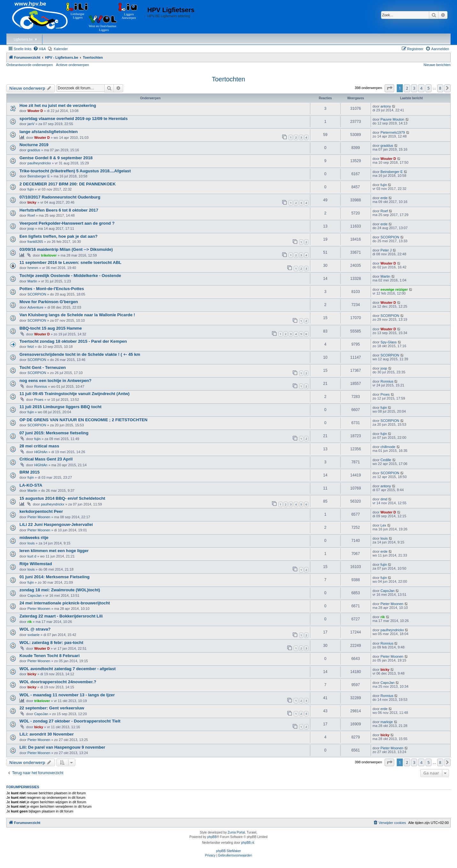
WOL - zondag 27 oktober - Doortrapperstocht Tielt (70, 721)
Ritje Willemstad (36, 564)
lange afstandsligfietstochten (48, 132)
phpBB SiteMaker (229, 851)
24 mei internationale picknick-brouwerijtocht (65, 603)
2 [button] (407, 88)
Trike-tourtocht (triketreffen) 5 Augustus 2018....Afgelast (75, 171)
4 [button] (421, 88)
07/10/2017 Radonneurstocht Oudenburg (60, 197)
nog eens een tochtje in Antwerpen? (55, 381)
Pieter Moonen (39, 517)
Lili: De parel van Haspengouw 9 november (62, 747)
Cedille (386, 460)
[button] (389, 88)
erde (384, 198)
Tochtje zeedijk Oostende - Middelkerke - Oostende (70, 276)
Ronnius (41, 386)
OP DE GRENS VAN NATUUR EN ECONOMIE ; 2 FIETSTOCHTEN (83, 420)
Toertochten (228, 79)
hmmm (33, 268)
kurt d (32, 556)
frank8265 (35, 242)
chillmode (388, 447)
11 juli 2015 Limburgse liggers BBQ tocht (60, 407)
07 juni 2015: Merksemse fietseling (54, 433)
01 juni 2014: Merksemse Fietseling (55, 577)
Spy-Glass (389, 342)
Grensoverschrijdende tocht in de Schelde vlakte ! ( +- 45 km (80, 354)
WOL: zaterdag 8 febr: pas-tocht (51, 643)
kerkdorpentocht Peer (41, 511)
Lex (383, 525)
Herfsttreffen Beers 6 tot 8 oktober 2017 (59, 210)
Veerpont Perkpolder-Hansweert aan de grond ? (67, 223)
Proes (39, 400)
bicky (32, 202)
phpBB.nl (248, 843)
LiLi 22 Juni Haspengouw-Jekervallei (56, 524)
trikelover (49, 255)
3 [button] (414, 88)
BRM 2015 (29, 472)
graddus (34, 150)
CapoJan (34, 595)
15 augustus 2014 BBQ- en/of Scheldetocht (62, 498)
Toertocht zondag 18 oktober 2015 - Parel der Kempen (73, 341)
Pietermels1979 (393, 132)
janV (31, 124)
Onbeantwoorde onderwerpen (30, 65)
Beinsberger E (39, 176)
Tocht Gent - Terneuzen (43, 367)
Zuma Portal (236, 832)
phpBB (212, 837)
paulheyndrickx (39, 163)
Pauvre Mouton (392, 119)
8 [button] (440, 88)
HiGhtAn (41, 452)
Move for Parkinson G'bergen (49, 302)
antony (386, 106)
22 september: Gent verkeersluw (52, 708)
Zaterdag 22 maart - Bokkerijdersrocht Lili (61, 616)
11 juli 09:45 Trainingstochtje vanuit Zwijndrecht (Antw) (74, 394)
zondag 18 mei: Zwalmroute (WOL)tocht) (60, 590)
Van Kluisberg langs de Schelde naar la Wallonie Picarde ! (77, 315)
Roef (31, 215)
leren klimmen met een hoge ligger (54, 551)
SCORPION (390, 237)
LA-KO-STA (31, 485)
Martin (32, 281)
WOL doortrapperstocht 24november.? (58, 682)
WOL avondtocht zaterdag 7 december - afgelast (68, 669)
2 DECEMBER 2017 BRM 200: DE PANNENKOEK (68, 184)
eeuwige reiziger (394, 289)
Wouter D (35, 111)
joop (31, 228)
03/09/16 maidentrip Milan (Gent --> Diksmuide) (66, 249)
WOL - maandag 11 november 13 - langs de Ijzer (67, 695)
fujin (31, 189)
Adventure (35, 307)
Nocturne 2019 (34, 145)
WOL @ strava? (35, 629)
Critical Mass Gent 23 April (46, 459)
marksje (387, 722)
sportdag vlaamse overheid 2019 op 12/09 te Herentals (74, 119)
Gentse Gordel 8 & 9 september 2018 (56, 158)
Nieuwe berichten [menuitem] (437, 65)
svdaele (33, 635)
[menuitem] (40, 49)
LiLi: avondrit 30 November (47, 734)
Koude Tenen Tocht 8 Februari (50, 656)
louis (31, 543)
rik (29, 622)
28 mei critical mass (39, 446)
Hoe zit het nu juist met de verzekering (58, 105)
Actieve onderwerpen (73, 65)
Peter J (386, 250)
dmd (384, 499)
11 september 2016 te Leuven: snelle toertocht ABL (70, 262)
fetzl (31, 347)
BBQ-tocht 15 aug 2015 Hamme (51, 328)
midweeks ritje (34, 538)
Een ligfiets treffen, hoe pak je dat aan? (59, 236)
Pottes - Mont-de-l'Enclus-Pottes (52, 289)
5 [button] (428, 88)
